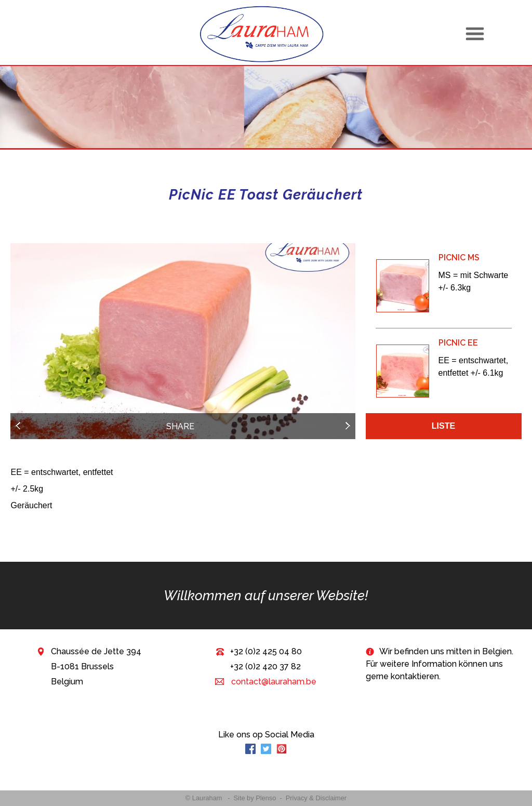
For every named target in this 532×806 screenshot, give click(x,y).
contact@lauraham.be (273, 682)
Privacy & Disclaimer (316, 798)
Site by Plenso (255, 798)
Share (180, 426)
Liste (443, 426)
